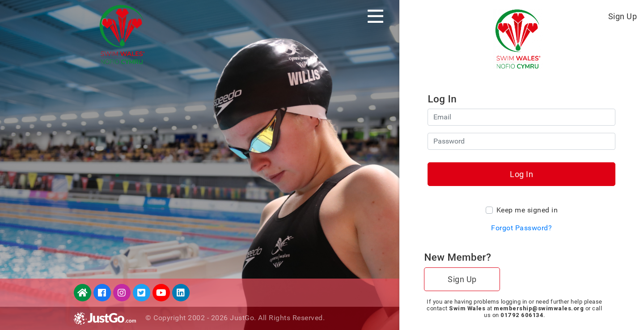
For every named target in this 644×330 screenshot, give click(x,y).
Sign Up (623, 16)
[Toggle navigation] (375, 16)
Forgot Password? (521, 228)
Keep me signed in (527, 210)
